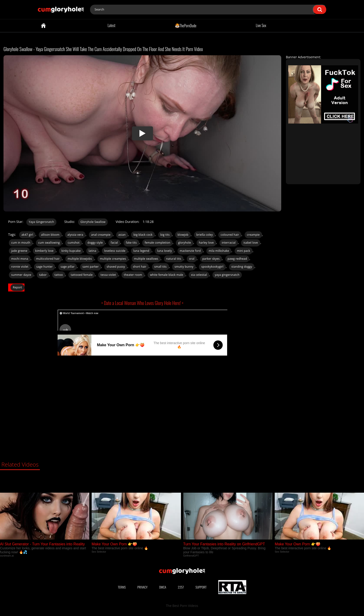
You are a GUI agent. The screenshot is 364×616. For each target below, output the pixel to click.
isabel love (251, 243)
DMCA (163, 587)
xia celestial (199, 275)
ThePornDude (186, 25)
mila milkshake (219, 251)
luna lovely (165, 251)
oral (192, 259)
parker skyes (211, 259)
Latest (111, 25)
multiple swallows (146, 259)
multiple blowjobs (80, 259)
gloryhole (185, 243)
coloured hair (230, 235)
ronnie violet (20, 267)
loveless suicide (115, 251)
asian (122, 235)
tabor (43, 275)
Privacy (142, 587)
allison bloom (50, 235)
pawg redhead (237, 259)
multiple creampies (113, 259)
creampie (253, 235)
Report (17, 287)
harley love (206, 243)
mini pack (243, 251)
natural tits (174, 259)
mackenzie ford (190, 251)
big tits (165, 235)
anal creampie (101, 235)
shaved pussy (116, 267)
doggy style (95, 243)
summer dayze (21, 275)
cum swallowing (49, 243)
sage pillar (68, 267)
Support (201, 587)
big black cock (143, 235)
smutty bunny (184, 267)
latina (92, 251)
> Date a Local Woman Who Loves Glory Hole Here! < (142, 303)
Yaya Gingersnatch (41, 222)
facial (114, 243)
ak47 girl (27, 235)
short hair (140, 267)
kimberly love (44, 251)
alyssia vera (75, 235)
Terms (122, 587)
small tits (161, 267)
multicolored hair (48, 259)
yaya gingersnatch (227, 275)
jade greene (19, 251)
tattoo (59, 275)
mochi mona (20, 259)
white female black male (166, 275)
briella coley (205, 235)
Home (43, 26)
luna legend (141, 251)
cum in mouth (21, 243)
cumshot (74, 243)
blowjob (183, 235)
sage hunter (45, 267)
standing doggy (242, 267)
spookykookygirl (212, 267)
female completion (157, 243)
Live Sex (261, 25)
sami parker (91, 267)
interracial (229, 243)
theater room (133, 275)
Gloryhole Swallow (93, 222)
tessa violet (108, 275)
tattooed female (82, 275)
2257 (181, 587)
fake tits (131, 243)
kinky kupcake (71, 251)
